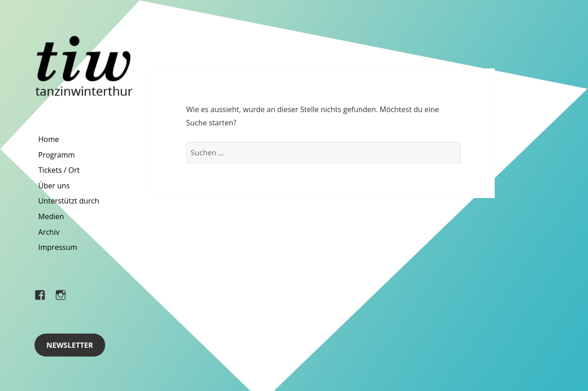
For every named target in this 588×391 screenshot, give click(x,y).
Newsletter (70, 345)
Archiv (49, 232)
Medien (51, 216)
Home (48, 139)
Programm (57, 155)
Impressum (57, 247)
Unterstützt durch (69, 201)
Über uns (54, 186)
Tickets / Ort (59, 170)
